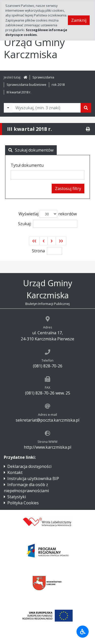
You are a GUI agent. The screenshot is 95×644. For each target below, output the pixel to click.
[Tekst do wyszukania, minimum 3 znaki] (46, 108)
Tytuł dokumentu (27, 165)
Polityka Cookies (23, 503)
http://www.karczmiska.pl (48, 447)
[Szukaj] (86, 108)
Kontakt (15, 472)
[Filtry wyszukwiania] (8, 108)
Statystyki (17, 497)
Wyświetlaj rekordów (48, 214)
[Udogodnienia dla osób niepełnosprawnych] (83, 632)
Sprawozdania (43, 77)
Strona (38, 251)
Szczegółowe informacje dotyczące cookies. (36, 32)
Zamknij (79, 20)
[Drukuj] (88, 129)
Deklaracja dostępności (29, 466)
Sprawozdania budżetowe (26, 85)
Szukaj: (48, 224)
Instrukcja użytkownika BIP (33, 479)
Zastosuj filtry (68, 189)
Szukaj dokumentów (31, 150)
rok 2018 (58, 85)
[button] (34, 241)
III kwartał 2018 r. (19, 92)
